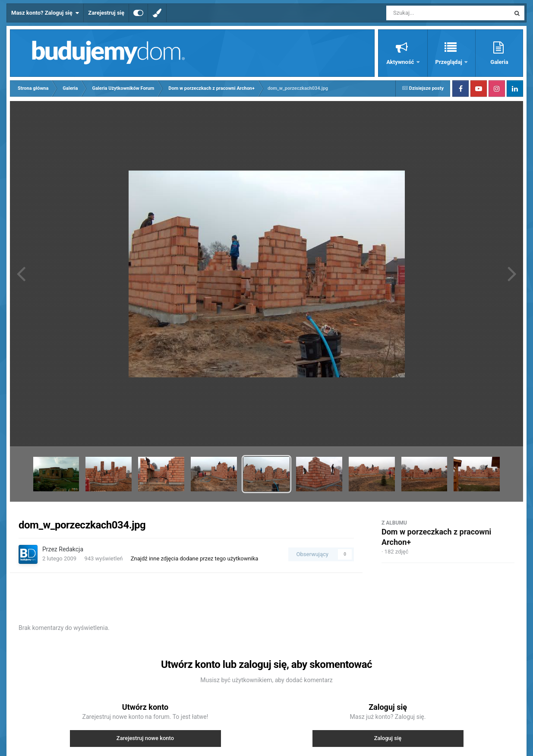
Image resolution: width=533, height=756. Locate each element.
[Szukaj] (429, 13)
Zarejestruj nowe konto (145, 738)
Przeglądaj (449, 62)
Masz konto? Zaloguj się (45, 13)
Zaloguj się (388, 738)
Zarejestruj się (106, 13)
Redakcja (71, 549)
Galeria (499, 62)
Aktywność (401, 62)
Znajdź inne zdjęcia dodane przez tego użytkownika (195, 558)
